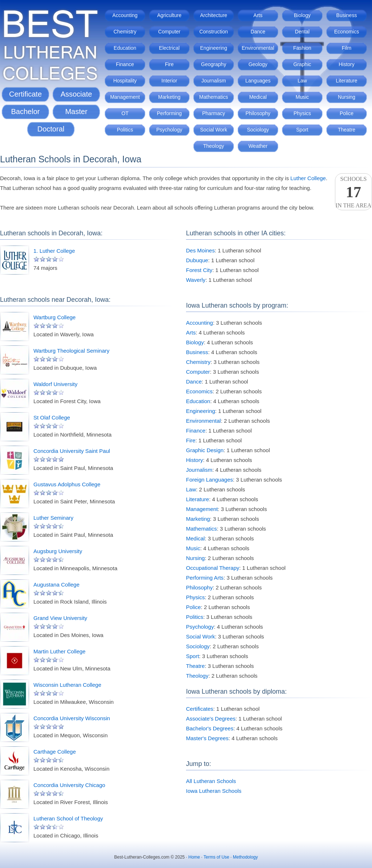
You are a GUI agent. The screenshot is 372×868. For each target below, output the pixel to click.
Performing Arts (205, 578)
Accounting (125, 15)
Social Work (214, 130)
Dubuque (197, 260)
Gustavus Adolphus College (67, 484)
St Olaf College (52, 417)
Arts (258, 15)
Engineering (214, 48)
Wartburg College (54, 317)
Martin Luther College (59, 651)
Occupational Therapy (213, 568)
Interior (169, 81)
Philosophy (258, 113)
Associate (76, 94)
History (347, 64)
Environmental (258, 48)
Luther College (308, 178)
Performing (169, 113)
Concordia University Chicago (69, 785)
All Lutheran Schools (211, 781)
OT (125, 113)
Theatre (347, 130)
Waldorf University (55, 384)
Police (347, 113)
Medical (258, 97)
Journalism (214, 81)
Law (302, 81)
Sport (302, 130)
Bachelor (26, 111)
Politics (125, 130)
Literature (346, 81)
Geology (258, 64)
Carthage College (55, 752)
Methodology (245, 857)
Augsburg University (58, 551)
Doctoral (51, 129)
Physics (302, 113)
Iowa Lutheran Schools (214, 791)
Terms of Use (216, 857)
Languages (258, 81)
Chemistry (125, 32)
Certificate (25, 94)
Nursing (347, 97)
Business (347, 15)
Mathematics (213, 97)
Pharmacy (213, 113)
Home (194, 857)
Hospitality (125, 81)
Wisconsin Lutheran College (67, 685)
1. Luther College (54, 251)
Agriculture (169, 15)
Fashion (302, 48)
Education (125, 48)
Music (302, 97)
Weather (258, 146)
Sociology (258, 130)
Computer (169, 32)
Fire (169, 64)
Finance (125, 64)
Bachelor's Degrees (210, 728)
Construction (214, 32)
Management (125, 97)
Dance (258, 32)
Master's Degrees (207, 738)
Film (347, 48)
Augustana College (56, 585)
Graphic (302, 64)
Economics (347, 32)
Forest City (199, 270)
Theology (214, 146)
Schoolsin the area (353, 192)
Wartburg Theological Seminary (71, 351)
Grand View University (60, 618)
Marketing (169, 97)
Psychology (169, 130)
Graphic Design (205, 450)
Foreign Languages (209, 480)
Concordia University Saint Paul (72, 451)
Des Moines (200, 250)
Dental (302, 32)
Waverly (196, 280)
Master (76, 111)
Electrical (169, 48)
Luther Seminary (53, 518)
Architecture (214, 15)
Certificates (200, 709)
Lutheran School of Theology (68, 818)
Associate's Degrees (211, 719)
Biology (302, 15)
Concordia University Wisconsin (72, 718)
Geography (213, 64)
